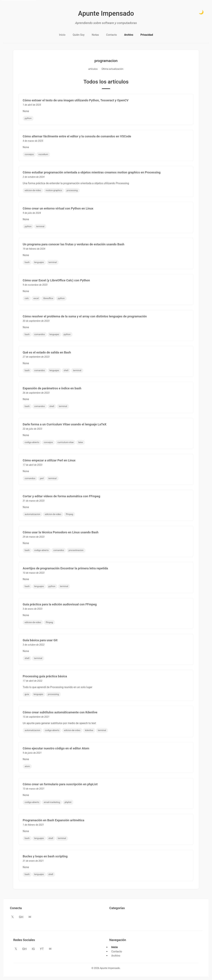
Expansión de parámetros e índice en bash (52, 388)
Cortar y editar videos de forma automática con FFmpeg (61, 496)
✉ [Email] (30, 917)
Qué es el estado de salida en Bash (47, 352)
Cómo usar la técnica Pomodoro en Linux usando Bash (61, 532)
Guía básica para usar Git (40, 640)
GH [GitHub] (21, 917)
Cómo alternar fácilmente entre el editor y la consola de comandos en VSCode (77, 136)
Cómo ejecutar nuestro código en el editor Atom (56, 748)
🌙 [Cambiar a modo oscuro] (201, 12)
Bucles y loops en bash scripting (45, 856)
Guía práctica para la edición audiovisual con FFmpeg (60, 604)
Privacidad (147, 35)
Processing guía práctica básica (45, 676)
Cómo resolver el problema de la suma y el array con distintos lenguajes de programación (85, 316)
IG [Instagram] (33, 949)
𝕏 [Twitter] (13, 917)
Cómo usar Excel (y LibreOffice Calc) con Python (56, 280)
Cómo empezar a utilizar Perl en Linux (49, 460)
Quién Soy (79, 35)
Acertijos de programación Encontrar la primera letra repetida (65, 568)
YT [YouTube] (42, 949)
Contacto (112, 35)
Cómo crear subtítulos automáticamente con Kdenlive (60, 712)
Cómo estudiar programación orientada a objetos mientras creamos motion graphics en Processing (92, 172)
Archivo (129, 35)
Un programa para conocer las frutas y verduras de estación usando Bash (74, 244)
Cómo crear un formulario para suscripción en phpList (60, 784)
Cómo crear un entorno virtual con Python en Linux (58, 208)
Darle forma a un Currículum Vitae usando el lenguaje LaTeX (65, 424)
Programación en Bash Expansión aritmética (53, 820)
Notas (95, 35)
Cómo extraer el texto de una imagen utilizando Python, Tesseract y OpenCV (76, 100)
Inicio (62, 35)
